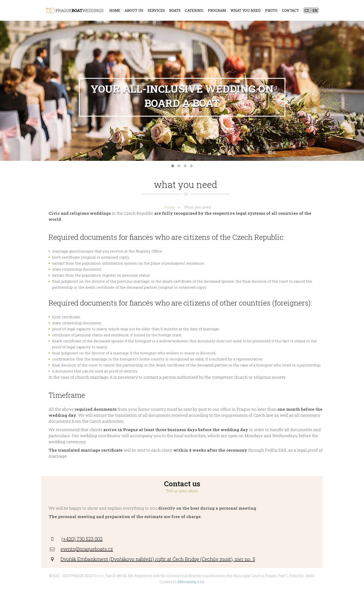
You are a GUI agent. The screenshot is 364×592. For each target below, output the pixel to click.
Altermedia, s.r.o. (191, 582)
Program (217, 10)
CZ (307, 10)
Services (156, 10)
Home (115, 10)
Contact (290, 10)
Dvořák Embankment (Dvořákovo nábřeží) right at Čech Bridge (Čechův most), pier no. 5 (158, 559)
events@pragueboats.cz (87, 549)
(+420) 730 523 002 (82, 539)
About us (134, 10)
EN (315, 10)
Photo (271, 10)
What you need (245, 10)
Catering (194, 10)
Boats (175, 10)
